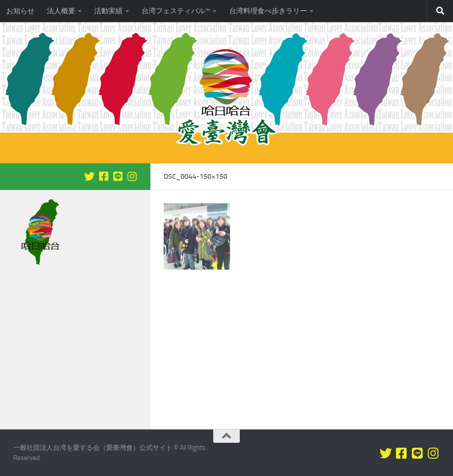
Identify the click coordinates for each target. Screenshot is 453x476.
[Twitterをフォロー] (89, 176)
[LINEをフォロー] (118, 176)
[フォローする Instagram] (132, 176)
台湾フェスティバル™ (176, 11)
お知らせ (20, 11)
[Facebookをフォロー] (104, 176)
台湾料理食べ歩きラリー (268, 11)
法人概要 (61, 11)
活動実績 (108, 11)
